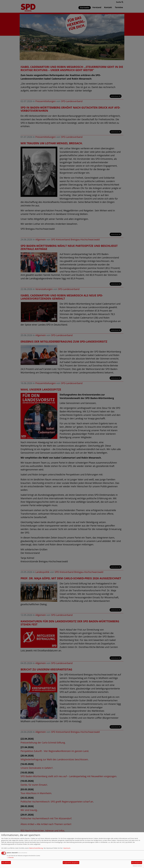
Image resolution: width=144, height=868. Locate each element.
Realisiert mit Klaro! (137, 866)
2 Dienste (10, 857)
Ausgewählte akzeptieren (71, 863)
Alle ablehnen (6, 863)
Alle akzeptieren (137, 863)
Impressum (67, 848)
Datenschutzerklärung (36, 848)
